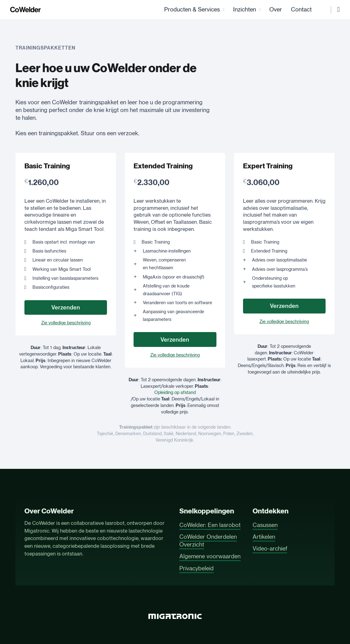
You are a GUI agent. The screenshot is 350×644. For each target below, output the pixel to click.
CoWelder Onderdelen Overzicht (208, 541)
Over (270, 10)
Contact (296, 10)
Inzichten (239, 10)
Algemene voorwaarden (210, 556)
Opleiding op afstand (175, 393)
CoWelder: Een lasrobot (210, 525)
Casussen (265, 525)
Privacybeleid (196, 568)
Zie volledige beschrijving (66, 323)
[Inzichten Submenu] (255, 10)
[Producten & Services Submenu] (218, 10)
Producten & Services (187, 10)
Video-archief (270, 549)
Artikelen (264, 537)
